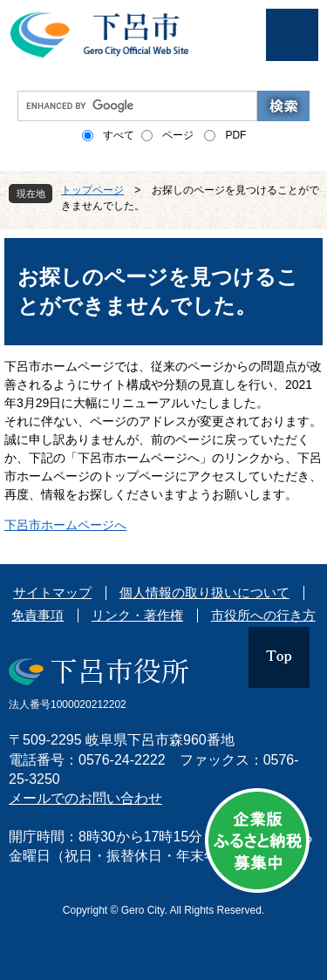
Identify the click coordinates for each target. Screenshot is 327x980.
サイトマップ (52, 592)
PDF (235, 135)
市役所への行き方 (263, 615)
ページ (178, 135)
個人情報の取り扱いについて (204, 592)
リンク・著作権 (137, 615)
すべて (119, 135)
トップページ (92, 190)
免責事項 (37, 615)
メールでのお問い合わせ (85, 798)
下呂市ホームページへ (65, 525)
